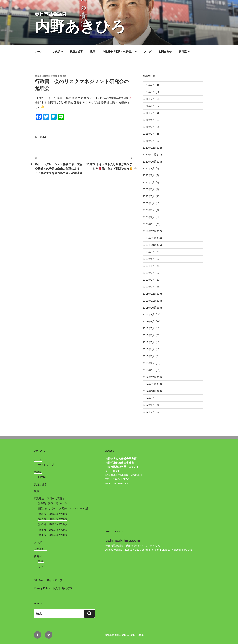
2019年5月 (149, 259)
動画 (41, 561)
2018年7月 (149, 328)
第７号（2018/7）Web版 (53, 519)
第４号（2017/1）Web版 (53, 535)
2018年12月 (150, 294)
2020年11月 (150, 155)
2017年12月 (150, 377)
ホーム (40, 52)
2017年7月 (149, 412)
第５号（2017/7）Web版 (53, 530)
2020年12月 (150, 148)
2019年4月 (149, 266)
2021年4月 (149, 120)
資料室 (185, 52)
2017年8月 (149, 405)
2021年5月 (149, 113)
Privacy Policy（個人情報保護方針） (55, 588)
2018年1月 (149, 370)
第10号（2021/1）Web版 (53, 503)
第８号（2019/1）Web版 (53, 514)
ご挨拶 (58, 52)
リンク (42, 566)
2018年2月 (149, 363)
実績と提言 (76, 52)
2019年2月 (149, 280)
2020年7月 (149, 182)
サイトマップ (46, 465)
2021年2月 (149, 134)
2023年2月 (149, 85)
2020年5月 (149, 196)
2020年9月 (149, 168)
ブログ (147, 52)
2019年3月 (149, 273)
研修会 (43, 137)
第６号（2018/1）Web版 (53, 524)
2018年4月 (149, 349)
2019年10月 (150, 245)
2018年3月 (149, 356)
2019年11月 (150, 238)
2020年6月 (149, 189)
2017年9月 (149, 398)
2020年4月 (149, 203)
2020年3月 (149, 210)
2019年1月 (149, 287)
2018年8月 (149, 322)
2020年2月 (149, 217)
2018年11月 (150, 301)
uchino (62, 76)
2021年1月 (149, 141)
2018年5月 (149, 342)
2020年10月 (150, 162)
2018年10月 (150, 308)
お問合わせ (165, 52)
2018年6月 (149, 335)
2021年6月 (149, 106)
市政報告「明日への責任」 (120, 52)
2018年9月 (149, 314)
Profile (42, 477)
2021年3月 (149, 127)
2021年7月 (149, 99)
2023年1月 (149, 92)
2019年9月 (149, 252)
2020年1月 (149, 224)
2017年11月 (150, 384)
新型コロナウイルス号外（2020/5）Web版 (63, 508)
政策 (93, 52)
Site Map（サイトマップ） (49, 580)
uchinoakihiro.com (116, 635)
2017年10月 (150, 391)
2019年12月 (150, 231)
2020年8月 (149, 175)
